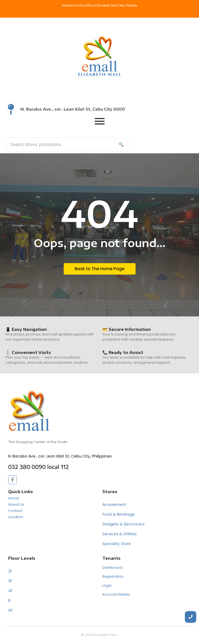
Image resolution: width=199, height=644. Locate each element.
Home (14, 498)
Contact (15, 511)
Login (107, 585)
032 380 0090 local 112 (39, 467)
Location (16, 517)
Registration (113, 576)
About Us (16, 504)
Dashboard (112, 567)
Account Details (116, 594)
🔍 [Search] (121, 144)
